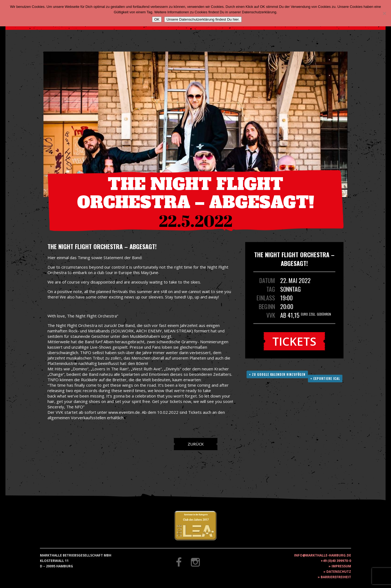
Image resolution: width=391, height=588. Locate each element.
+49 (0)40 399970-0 (336, 561)
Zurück (196, 444)
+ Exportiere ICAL (325, 379)
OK (157, 19)
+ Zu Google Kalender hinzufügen (277, 374)
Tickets (294, 341)
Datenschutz (339, 572)
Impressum (341, 566)
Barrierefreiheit (336, 577)
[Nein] (384, 13)
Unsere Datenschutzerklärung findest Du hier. (203, 19)
